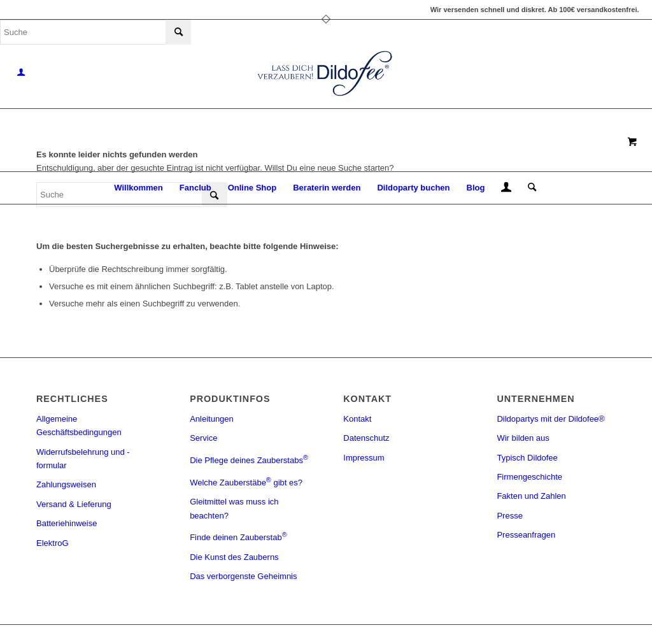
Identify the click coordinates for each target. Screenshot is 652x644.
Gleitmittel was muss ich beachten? (234, 508)
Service (203, 438)
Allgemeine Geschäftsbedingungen (79, 426)
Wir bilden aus (523, 438)
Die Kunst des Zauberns (234, 557)
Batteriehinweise (67, 523)
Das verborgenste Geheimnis (243, 576)
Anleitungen (212, 419)
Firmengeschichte (529, 477)
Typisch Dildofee (527, 458)
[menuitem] (138, 188)
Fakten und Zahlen (531, 496)
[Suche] (528, 188)
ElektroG (53, 543)
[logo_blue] (326, 73)
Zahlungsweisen (66, 484)
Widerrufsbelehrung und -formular (83, 459)
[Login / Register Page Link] (506, 189)
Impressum (364, 458)
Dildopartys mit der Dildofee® (550, 419)
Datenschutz (366, 438)
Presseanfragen (526, 535)
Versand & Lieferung (74, 504)
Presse (509, 516)
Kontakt (357, 419)
